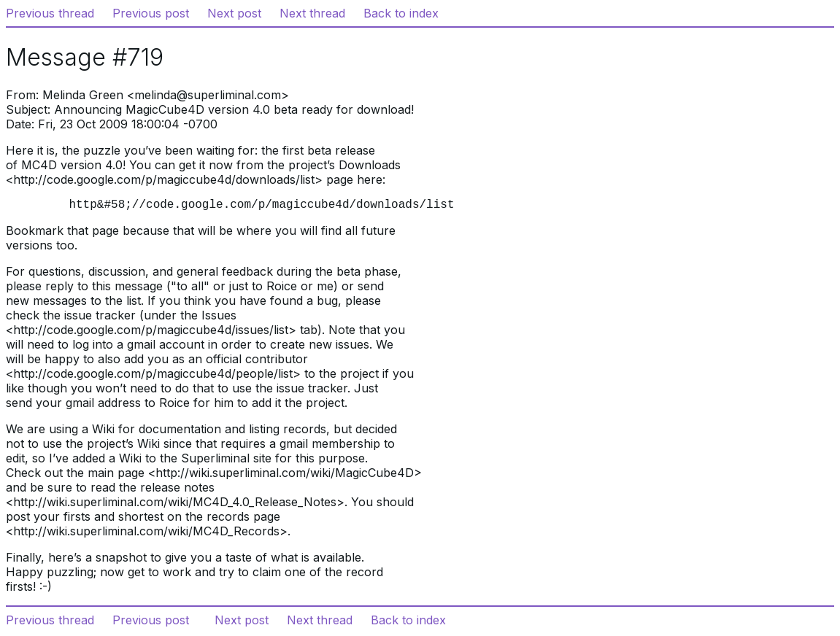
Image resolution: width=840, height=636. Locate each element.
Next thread (312, 13)
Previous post (151, 13)
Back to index (401, 13)
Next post (234, 13)
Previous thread (50, 13)
